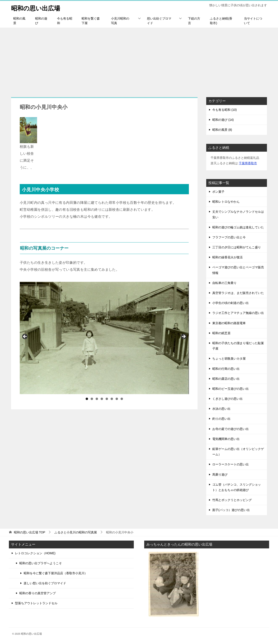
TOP (29, 532)
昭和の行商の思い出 (226, 369)
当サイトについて (253, 21)
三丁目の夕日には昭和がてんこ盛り (237, 247)
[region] (104, 338)
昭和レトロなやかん (226, 202)
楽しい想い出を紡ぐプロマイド (45, 583)
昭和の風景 (19, 21)
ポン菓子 (218, 192)
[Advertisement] (139, 60)
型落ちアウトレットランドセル (36, 603)
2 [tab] (92, 399)
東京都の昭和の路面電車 (229, 323)
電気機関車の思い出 (226, 439)
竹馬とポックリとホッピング (232, 500)
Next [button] (183, 337)
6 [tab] (112, 399)
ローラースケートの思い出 (231, 464)
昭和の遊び (41, 21)
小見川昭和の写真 (120, 21)
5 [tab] (107, 399)
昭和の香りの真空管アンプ (38, 593)
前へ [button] (25, 337)
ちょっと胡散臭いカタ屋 (229, 359)
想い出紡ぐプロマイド (159, 21)
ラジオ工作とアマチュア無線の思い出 (238, 313)
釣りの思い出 (221, 419)
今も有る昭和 (65, 21)
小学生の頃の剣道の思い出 (231, 303)
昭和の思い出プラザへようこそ (41, 563)
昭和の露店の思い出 (226, 379)
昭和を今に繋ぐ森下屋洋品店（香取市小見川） (56, 573)
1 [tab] (87, 399)
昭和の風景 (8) (222, 130)
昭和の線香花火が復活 (227, 257)
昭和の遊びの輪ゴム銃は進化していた (238, 227)
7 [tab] (117, 399)
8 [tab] (122, 399)
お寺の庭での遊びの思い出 (231, 429)
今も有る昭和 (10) (225, 110)
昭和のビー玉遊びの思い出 (231, 389)
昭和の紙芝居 (221, 333)
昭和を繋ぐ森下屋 (91, 21)
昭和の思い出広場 (37, 7)
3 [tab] (97, 399)
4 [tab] (102, 399)
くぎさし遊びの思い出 (227, 399)
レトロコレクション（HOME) (35, 553)
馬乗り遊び (220, 475)
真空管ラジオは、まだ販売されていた (238, 293)
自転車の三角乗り (224, 283)
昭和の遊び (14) (223, 120)
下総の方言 (194, 21)
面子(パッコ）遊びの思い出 (231, 510)
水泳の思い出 (221, 409)
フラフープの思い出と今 (229, 237)
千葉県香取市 (248, 163)
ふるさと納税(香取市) (221, 21)
